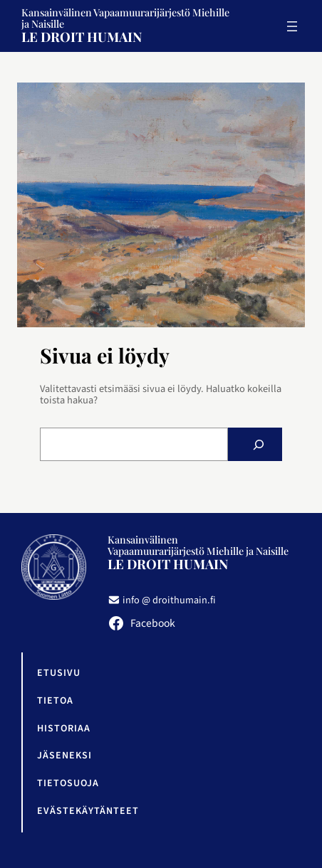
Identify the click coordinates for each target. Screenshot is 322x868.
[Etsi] (259, 444)
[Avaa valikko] (292, 26)
